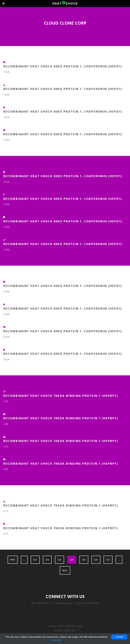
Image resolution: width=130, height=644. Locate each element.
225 (84, 560)
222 (47, 560)
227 (108, 560)
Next (65, 570)
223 (59, 560)
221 (35, 560)
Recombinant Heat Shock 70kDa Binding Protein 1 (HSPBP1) (61, 396)
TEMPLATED (70, 630)
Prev (13, 560)
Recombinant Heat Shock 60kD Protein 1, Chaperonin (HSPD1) (63, 66)
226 (96, 560)
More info (57, 640)
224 (72, 560)
